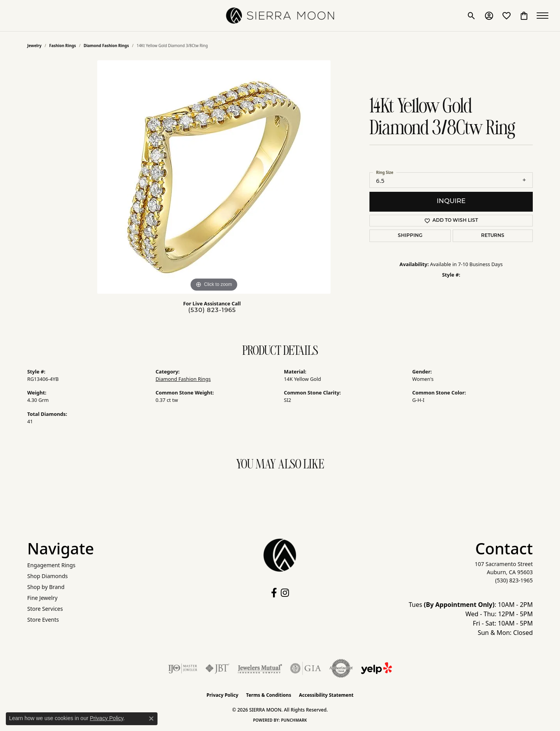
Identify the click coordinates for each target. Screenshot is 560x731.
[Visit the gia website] (306, 668)
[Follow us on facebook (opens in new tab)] (274, 593)
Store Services (45, 609)
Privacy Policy (222, 695)
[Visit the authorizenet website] (341, 668)
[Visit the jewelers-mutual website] (260, 668)
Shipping (410, 236)
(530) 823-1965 (212, 311)
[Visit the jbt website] (217, 668)
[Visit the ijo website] (183, 668)
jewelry (34, 46)
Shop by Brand (46, 587)
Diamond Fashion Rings (106, 46)
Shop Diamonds (47, 576)
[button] (472, 16)
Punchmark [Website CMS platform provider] (294, 720)
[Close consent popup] (151, 719)
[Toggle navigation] (544, 16)
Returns (493, 236)
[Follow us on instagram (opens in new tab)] (285, 593)
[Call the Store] (514, 580)
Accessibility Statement (326, 695)
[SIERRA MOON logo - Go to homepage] (280, 16)
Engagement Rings (51, 565)
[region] (214, 177)
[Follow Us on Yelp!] (376, 668)
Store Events (43, 620)
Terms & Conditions (269, 695)
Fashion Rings (63, 46)
